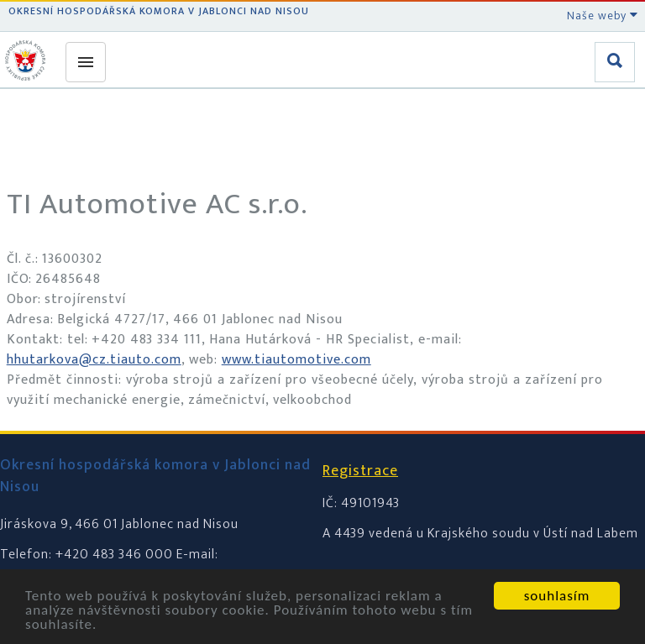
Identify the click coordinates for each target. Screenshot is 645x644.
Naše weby (603, 16)
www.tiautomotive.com (296, 360)
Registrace (360, 471)
